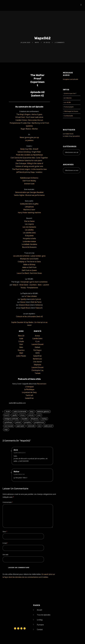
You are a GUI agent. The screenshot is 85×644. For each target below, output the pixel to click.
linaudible (25, 419)
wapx (6, 430)
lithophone (35, 419)
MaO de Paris (36, 302)
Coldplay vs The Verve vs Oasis (29, 262)
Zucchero (33, 285)
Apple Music (26, 308)
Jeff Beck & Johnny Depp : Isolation (29, 172)
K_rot (37, 341)
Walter (16, 472)
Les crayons (29, 224)
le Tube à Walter (31, 296)
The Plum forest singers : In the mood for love (29, 169)
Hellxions (39, 305)
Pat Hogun (37, 350)
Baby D (15, 285)
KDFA (37, 353)
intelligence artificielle (11, 419)
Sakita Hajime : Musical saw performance (29, 195)
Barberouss (37, 359)
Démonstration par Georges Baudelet (29, 192)
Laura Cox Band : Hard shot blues (29, 273)
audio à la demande (20, 411)
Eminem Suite (29, 184)
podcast (18, 422)
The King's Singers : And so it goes (29, 114)
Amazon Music (24, 305)
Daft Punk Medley (29, 181)
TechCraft (29, 395)
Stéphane (37, 365)
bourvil (7, 415)
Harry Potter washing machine (29, 213)
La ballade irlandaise (29, 244)
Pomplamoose (32, 288)
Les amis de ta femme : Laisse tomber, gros (29, 256)
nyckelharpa (8, 422)
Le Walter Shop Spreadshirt (71, 136)
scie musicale (9, 426)
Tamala (37, 373)
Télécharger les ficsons (71, 111)
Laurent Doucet (37, 344)
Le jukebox (29, 140)
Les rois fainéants (29, 227)
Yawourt (39, 308)
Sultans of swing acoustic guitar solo (29, 166)
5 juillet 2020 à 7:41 (19, 474)
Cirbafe (21, 341)
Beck (40, 285)
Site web (5, 555)
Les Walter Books (68, 134)
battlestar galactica (43, 411)
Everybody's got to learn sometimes (34, 282)
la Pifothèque (29, 389)
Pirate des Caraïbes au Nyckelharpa (29, 155)
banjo (32, 411)
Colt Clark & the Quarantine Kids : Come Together (29, 158)
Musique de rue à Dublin (29, 259)
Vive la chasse (29, 221)
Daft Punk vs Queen (29, 270)
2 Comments (60, 42)
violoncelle (31, 426)
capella (14, 415)
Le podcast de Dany (29, 392)
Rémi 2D (21, 336)
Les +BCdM (67, 102)
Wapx (37, 42)
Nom (5, 532)
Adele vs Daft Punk (29, 267)
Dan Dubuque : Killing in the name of (29, 163)
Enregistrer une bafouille (71, 79)
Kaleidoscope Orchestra (29, 178)
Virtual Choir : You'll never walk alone (29, 117)
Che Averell (37, 362)
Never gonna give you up (29, 137)
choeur (22, 415)
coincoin (31, 415)
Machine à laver (29, 210)
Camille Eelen (37, 338)
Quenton (21, 350)
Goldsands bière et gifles (29, 204)
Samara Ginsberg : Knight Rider (29, 152)
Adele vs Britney (29, 264)
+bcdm (8, 411)
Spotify (23, 299)
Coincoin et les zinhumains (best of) (29, 316)
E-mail (5, 543)
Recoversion (42, 384)
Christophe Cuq (37, 370)
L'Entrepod (29, 387)
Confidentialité (68, 116)
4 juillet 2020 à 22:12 (19, 453)
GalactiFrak (37, 356)
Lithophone (29, 207)
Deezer (23, 302)
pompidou (28, 422)
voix (39, 426)
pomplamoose (39, 422)
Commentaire (8, 502)
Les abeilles (29, 230)
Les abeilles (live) (29, 233)
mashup (44, 419)
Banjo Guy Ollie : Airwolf (29, 149)
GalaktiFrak (29, 398)
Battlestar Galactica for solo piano (29, 160)
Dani (21, 344)
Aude (21, 338)
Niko (21, 347)
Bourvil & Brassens (29, 247)
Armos (37, 336)
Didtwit (37, 347)
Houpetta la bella (29, 239)
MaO (21, 353)
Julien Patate (21, 356)
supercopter (20, 426)
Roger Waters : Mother (29, 129)
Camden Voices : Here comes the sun (29, 120)
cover (39, 415)
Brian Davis (24, 285)
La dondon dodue (29, 241)
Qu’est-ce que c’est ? (70, 93)
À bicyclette (29, 236)
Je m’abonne (68, 98)
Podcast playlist (69, 107)
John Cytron (36, 299)
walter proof (48, 426)
